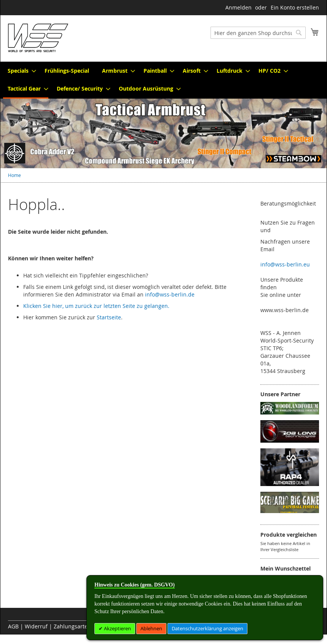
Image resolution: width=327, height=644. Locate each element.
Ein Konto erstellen (295, 7)
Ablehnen (151, 628)
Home (14, 175)
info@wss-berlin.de (170, 294)
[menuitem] (20, 71)
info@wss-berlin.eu (285, 264)
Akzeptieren (117, 628)
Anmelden (238, 7)
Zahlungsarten (72, 626)
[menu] (163, 80)
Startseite (109, 317)
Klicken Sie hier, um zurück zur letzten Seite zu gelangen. (96, 306)
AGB (13, 626)
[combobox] (258, 33)
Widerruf (36, 626)
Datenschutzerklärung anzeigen (207, 628)
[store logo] (38, 38)
